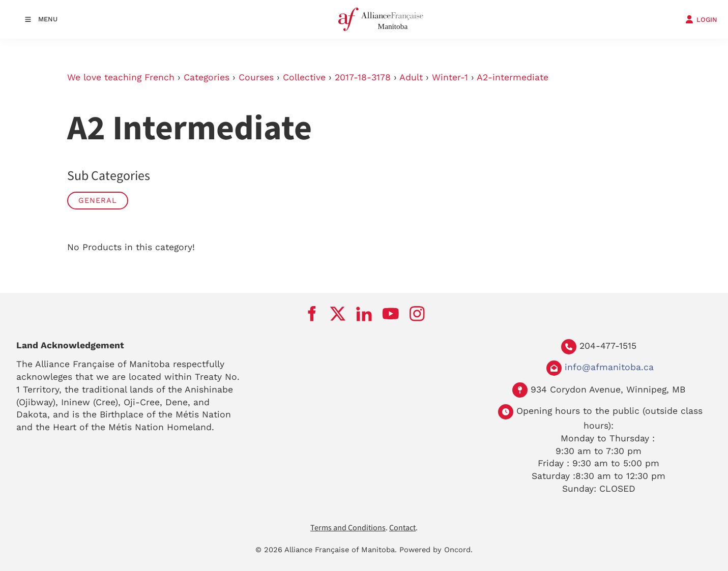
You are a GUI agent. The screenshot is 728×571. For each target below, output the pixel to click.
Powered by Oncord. (436, 550)
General (98, 200)
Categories (207, 77)
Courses (256, 77)
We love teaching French (121, 77)
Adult (411, 77)
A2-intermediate (513, 77)
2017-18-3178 (363, 77)
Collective (304, 77)
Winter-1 (450, 77)
